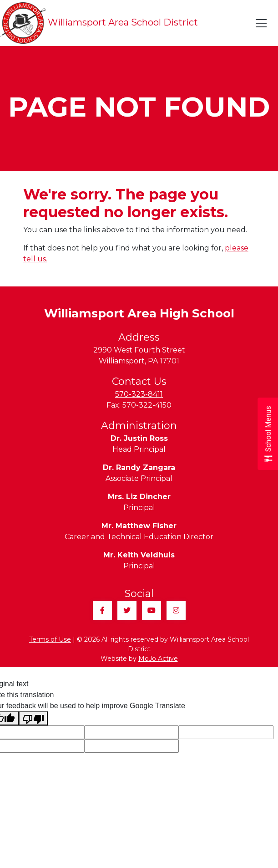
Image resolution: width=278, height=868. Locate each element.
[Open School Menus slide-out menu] (268, 434)
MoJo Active (158, 659)
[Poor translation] (33, 718)
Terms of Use (50, 639)
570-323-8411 (139, 394)
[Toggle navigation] (262, 23)
